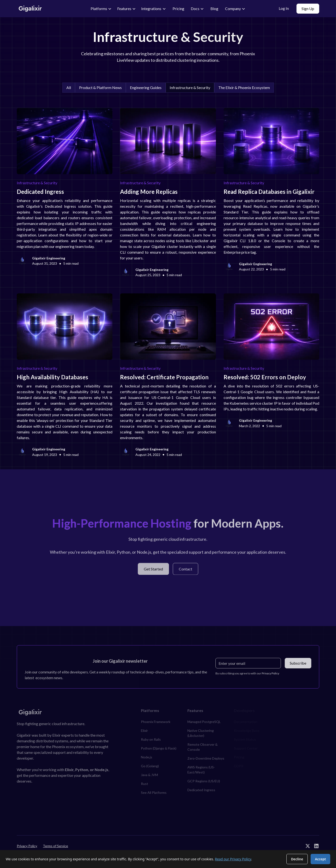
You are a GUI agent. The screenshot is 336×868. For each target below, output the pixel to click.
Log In (284, 8)
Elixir (144, 731)
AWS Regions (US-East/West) (201, 770)
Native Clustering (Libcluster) (201, 733)
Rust (145, 784)
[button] (101, 9)
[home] (48, 9)
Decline (297, 859)
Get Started (153, 571)
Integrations (151, 8)
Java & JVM (149, 775)
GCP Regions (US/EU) (204, 781)
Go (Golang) (150, 766)
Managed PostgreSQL (204, 722)
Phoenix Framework (156, 722)
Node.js (147, 757)
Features (124, 8)
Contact (185, 571)
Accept (320, 859)
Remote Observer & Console (203, 747)
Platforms (99, 8)
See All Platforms (154, 792)
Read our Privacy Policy (233, 859)
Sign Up (308, 8)
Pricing (178, 8)
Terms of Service (55, 846)
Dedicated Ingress (201, 790)
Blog (214, 8)
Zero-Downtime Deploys (206, 758)
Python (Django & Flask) (159, 748)
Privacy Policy (27, 846)
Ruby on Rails (151, 739)
